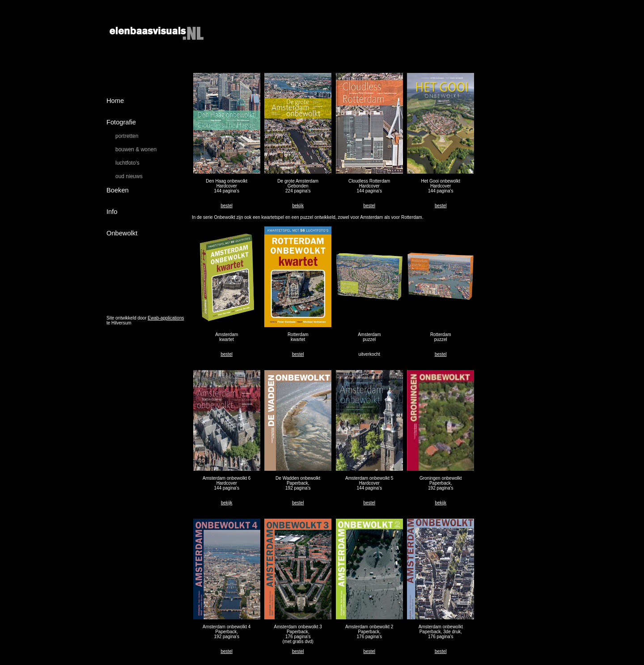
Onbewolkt (122, 233)
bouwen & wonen (136, 149)
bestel (227, 206)
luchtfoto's (127, 163)
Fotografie (121, 122)
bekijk (298, 206)
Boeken (118, 190)
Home (115, 101)
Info (112, 212)
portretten (127, 136)
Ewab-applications (166, 318)
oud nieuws (129, 176)
